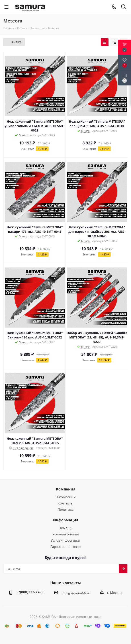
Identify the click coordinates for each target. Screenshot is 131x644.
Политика (65, 509)
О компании (66, 497)
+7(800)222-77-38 (30, 592)
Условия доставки (65, 540)
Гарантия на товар (65, 547)
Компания (66, 489)
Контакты (65, 503)
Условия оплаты (66, 534)
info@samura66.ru (76, 593)
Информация (66, 520)
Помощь (65, 528)
